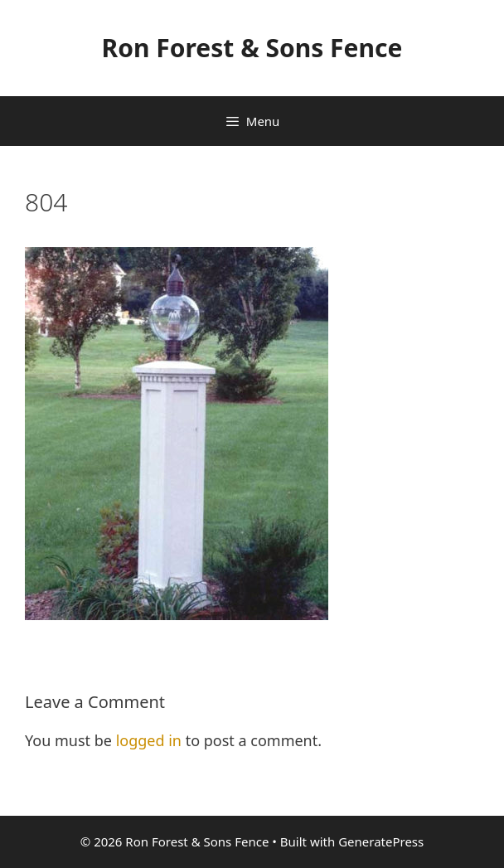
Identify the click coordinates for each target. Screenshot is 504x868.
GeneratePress (381, 841)
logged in (149, 740)
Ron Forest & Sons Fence (252, 48)
